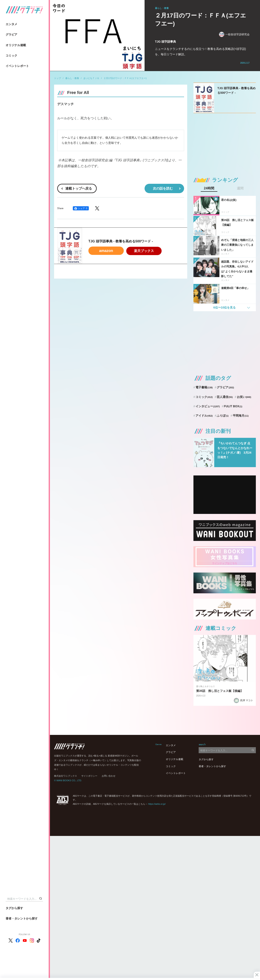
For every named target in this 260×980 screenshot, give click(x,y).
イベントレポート (17, 66)
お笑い (244, 397)
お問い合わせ (109, 776)
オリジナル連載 (16, 45)
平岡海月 (241, 416)
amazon (106, 251)
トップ (58, 78)
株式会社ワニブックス (66, 776)
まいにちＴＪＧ (91, 78)
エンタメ (11, 24)
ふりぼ (223, 416)
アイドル (204, 416)
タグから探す (14, 908)
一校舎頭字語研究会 (234, 34)
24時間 (209, 188)
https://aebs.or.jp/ (157, 804)
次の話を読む (163, 188)
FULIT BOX (233, 406)
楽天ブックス (144, 251)
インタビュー (208, 406)
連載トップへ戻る (79, 188)
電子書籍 (204, 387)
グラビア (11, 35)
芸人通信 (225, 397)
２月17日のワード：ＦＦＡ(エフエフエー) (125, 78)
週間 (240, 188)
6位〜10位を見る (225, 307)
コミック (11, 56)
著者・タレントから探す (22, 918)
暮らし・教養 (72, 78)
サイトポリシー (89, 776)
